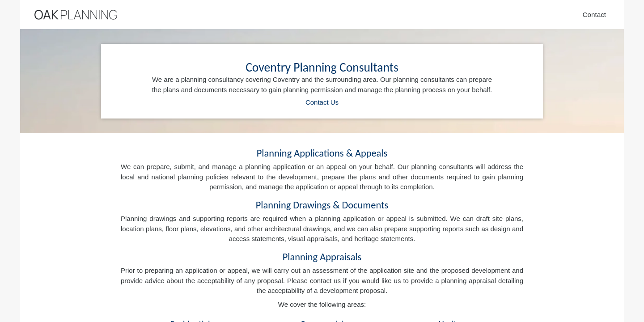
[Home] (76, 15)
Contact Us (322, 102)
